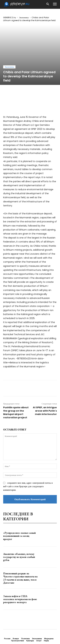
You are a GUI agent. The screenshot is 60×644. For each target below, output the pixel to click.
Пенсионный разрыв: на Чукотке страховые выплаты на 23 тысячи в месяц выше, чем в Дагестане (20, 552)
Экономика (24, 18)
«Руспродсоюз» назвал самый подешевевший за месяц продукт (19, 509)
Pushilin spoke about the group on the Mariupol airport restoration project (16, 386)
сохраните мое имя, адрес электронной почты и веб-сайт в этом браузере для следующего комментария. (28, 460)
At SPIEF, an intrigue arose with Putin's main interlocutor (45, 385)
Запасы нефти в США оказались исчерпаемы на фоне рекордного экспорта (20, 573)
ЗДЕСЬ (30, 626)
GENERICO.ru (10, 18)
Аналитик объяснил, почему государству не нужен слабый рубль (19, 531)
